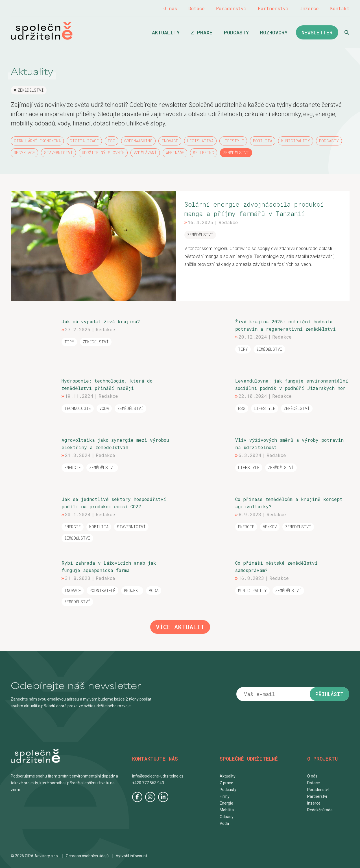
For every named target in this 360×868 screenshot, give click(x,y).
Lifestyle (233, 141)
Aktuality (166, 32)
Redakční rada (320, 810)
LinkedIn (163, 797)
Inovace (170, 141)
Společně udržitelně (42, 31)
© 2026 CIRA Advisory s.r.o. (35, 856)
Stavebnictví (58, 153)
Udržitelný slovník (103, 153)
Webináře (175, 153)
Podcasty (236, 32)
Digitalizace (84, 141)
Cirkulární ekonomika (37, 141)
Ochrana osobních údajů (87, 856)
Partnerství (273, 8)
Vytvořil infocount (131, 856)
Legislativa (200, 141)
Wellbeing (204, 153)
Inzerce (309, 8)
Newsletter (317, 32)
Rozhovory (274, 32)
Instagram (150, 797)
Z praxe (202, 32)
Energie (226, 803)
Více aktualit (180, 627)
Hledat (347, 32)
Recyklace (24, 153)
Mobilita (263, 141)
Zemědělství (31, 90)
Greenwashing (138, 141)
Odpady (227, 817)
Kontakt (340, 8)
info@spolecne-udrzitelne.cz (158, 776)
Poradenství (231, 8)
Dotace (197, 8)
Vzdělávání (145, 153)
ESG (112, 141)
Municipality (296, 141)
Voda (224, 823)
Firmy (225, 796)
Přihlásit (330, 694)
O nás (170, 8)
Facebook (137, 797)
